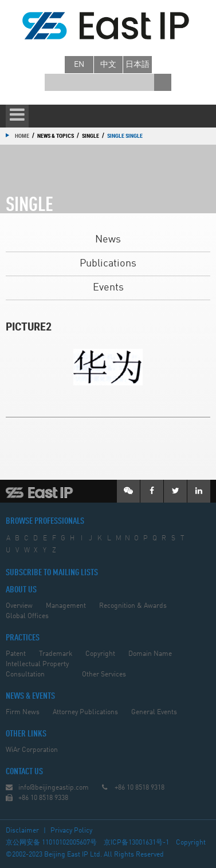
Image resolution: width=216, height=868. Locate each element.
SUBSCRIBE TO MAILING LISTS (52, 573)
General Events (154, 712)
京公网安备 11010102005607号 (51, 843)
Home (22, 136)
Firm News (23, 712)
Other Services (104, 675)
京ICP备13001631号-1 (136, 843)
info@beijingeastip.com (54, 788)
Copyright (100, 654)
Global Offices (27, 616)
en (79, 65)
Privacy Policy (71, 831)
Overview (19, 606)
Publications (108, 264)
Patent (16, 654)
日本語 (138, 65)
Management (66, 606)
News (108, 240)
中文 (108, 65)
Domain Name (150, 654)
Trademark (56, 654)
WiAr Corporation (32, 750)
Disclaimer (22, 831)
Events (108, 288)
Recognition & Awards (133, 606)
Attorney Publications (85, 712)
